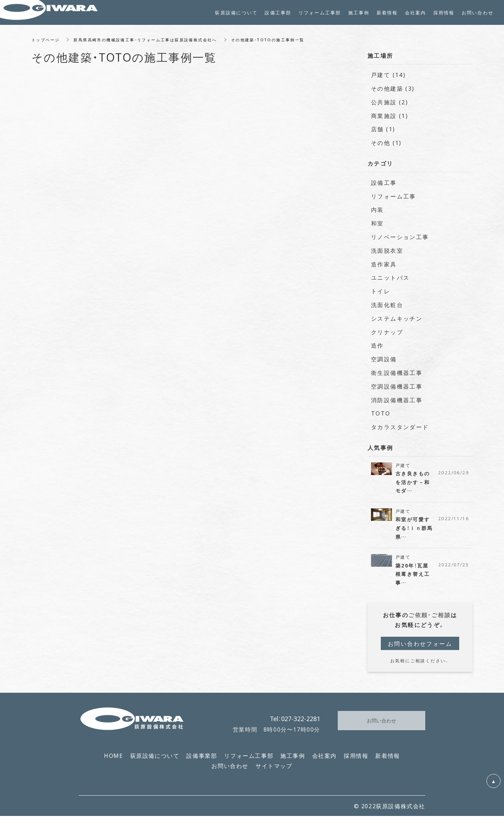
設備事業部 (202, 761)
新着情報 (387, 761)
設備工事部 (278, 12)
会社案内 (324, 761)
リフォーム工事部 (249, 761)
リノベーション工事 (400, 240)
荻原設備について (155, 761)
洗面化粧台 (387, 308)
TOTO (381, 416)
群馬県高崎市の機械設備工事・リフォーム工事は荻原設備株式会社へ (153, 42)
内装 (377, 212)
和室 (377, 226)
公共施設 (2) (390, 105)
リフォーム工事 (394, 199)
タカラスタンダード (400, 430)
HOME (113, 761)
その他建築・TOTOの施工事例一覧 (284, 42)
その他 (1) (386, 146)
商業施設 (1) (390, 118)
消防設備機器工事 (397, 403)
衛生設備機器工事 (397, 376)
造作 (377, 348)
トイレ (381, 294)
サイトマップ (274, 771)
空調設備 (384, 362)
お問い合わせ (230, 771)
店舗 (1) (383, 132)
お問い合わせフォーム (420, 648)
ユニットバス (390, 280)
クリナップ (387, 335)
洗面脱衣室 (387, 253)
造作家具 (384, 267)
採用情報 (356, 761)
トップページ (47, 42)
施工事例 (293, 761)
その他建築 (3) (393, 91)
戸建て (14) (388, 78)
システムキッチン (397, 321)
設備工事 (384, 185)
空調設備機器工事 (397, 389)
